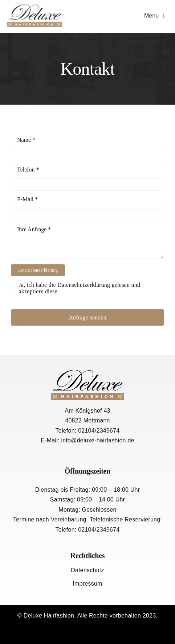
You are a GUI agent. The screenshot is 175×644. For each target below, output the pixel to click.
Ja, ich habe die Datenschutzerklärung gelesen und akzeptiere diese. (79, 288)
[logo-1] (34, 6)
